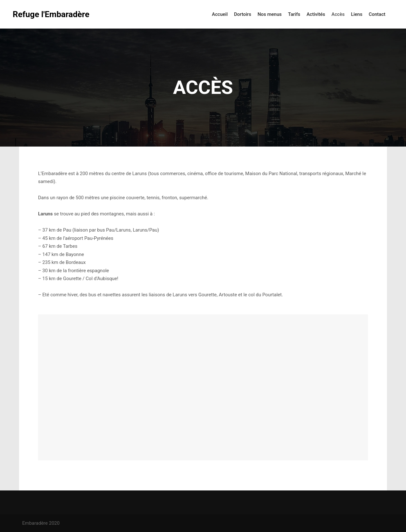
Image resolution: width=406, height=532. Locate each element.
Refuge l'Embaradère (44, 14)
